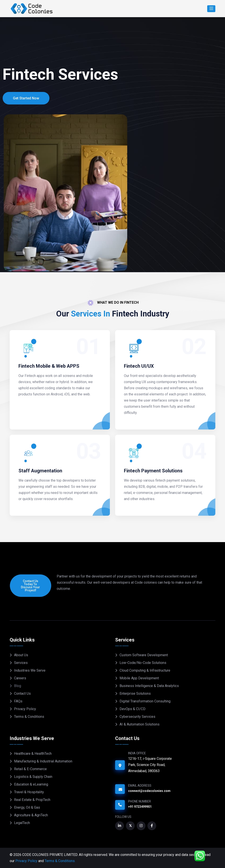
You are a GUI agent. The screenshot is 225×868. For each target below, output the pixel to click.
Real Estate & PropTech (32, 800)
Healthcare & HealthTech (33, 754)
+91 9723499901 (140, 807)
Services (21, 663)
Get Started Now (26, 98)
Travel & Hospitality (29, 792)
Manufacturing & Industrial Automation (43, 761)
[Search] (211, 9)
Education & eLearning (31, 784)
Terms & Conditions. (60, 861)
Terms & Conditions (29, 717)
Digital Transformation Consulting (145, 701)
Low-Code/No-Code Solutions (143, 663)
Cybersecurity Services (137, 717)
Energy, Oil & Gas (27, 807)
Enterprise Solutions (135, 693)
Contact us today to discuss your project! (30, 586)
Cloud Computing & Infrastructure (145, 670)
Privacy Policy (25, 709)
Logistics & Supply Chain (33, 777)
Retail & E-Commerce (30, 769)
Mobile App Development (139, 678)
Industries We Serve (30, 670)
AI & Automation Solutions (140, 724)
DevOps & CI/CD (132, 709)
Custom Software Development (144, 655)
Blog (18, 686)
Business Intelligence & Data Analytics (149, 686)
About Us (21, 655)
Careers (20, 678)
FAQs (18, 701)
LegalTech (22, 823)
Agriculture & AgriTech (31, 815)
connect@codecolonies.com (149, 791)
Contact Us (22, 693)
